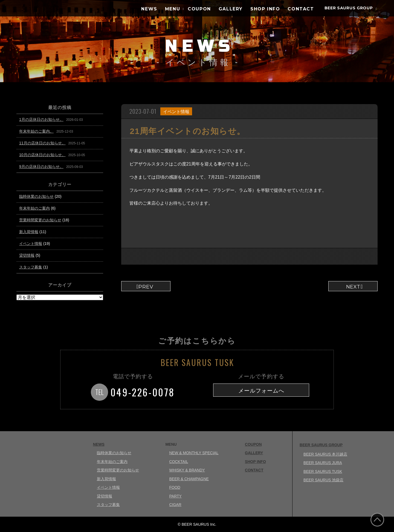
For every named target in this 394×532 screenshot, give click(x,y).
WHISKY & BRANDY (187, 470)
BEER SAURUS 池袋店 (323, 480)
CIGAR (175, 505)
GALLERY (231, 9)
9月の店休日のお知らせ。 (41, 167)
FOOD (175, 487)
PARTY (175, 496)
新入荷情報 (29, 232)
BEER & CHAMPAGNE (189, 479)
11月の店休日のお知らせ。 (42, 143)
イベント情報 (176, 112)
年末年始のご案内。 (36, 131)
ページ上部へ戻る (377, 520)
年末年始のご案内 (34, 208)
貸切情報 (27, 255)
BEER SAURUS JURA (323, 463)
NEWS (149, 9)
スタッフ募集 (31, 267)
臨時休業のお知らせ (36, 196)
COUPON (199, 9)
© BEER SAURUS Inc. (197, 524)
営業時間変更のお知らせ (40, 220)
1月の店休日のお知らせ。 (41, 119)
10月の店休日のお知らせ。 (42, 155)
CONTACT (301, 9)
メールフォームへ (261, 391)
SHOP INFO (265, 9)
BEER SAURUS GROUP (349, 8)
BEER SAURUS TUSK (323, 471)
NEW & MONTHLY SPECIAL (194, 453)
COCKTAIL (179, 462)
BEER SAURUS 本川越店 (325, 454)
